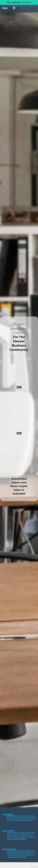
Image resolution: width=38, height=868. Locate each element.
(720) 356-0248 (26, 2)
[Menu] (14, 8)
